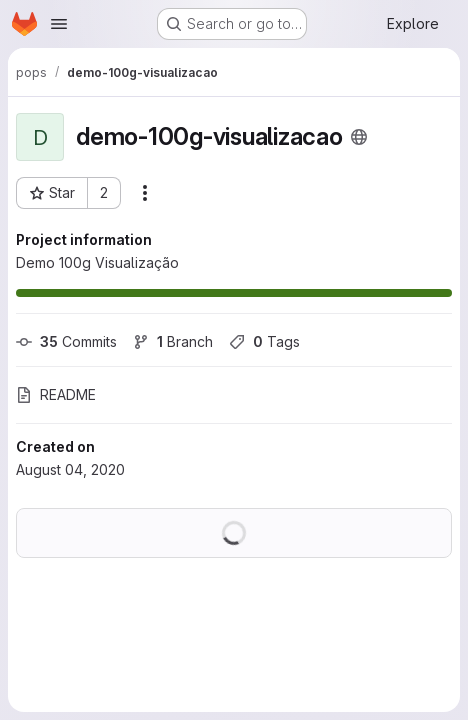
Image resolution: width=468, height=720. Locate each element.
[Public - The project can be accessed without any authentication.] (359, 137)
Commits (66, 341)
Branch (173, 341)
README (56, 394)
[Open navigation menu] (59, 24)
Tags (264, 341)
